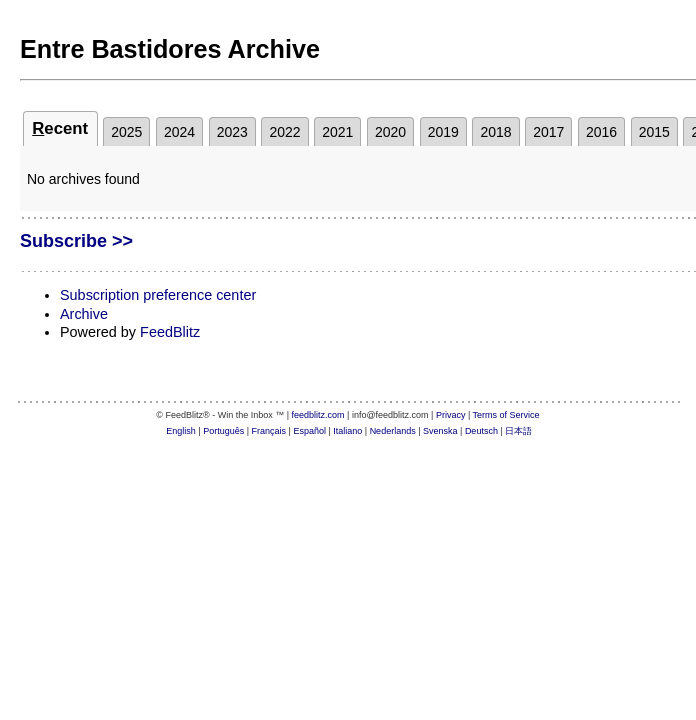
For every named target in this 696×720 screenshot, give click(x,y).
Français (269, 431)
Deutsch (481, 431)
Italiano (347, 431)
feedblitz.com (318, 415)
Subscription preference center (158, 295)
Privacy (451, 415)
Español (309, 431)
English (181, 431)
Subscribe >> (76, 241)
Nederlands (393, 431)
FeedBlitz (170, 332)
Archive (84, 314)
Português (223, 431)
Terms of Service (506, 415)
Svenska (440, 431)
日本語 (518, 431)
